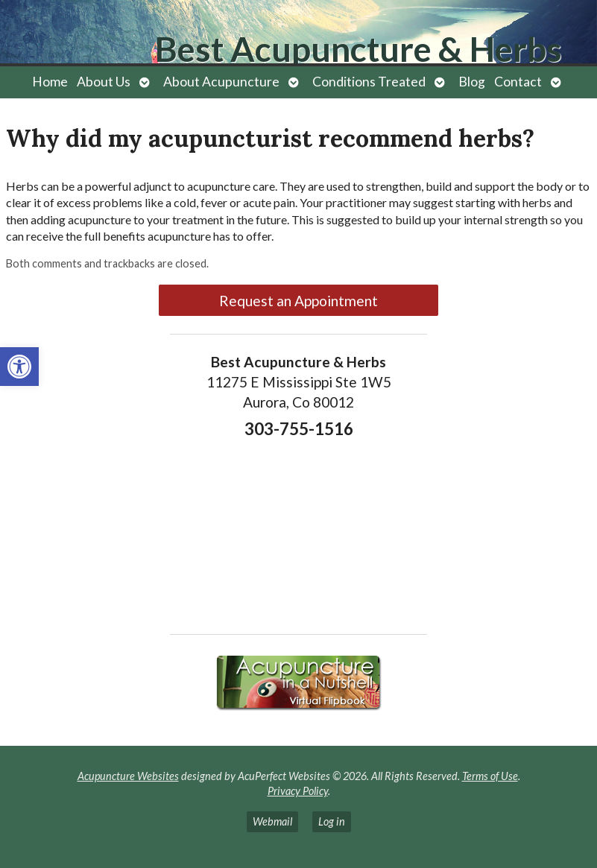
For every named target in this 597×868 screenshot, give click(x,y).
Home (50, 82)
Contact (518, 82)
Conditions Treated (369, 82)
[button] (19, 367)
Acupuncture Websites (128, 776)
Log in (332, 821)
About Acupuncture (221, 82)
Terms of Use (490, 776)
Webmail (272, 821)
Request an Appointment (298, 301)
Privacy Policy (298, 791)
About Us (104, 82)
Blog (472, 82)
